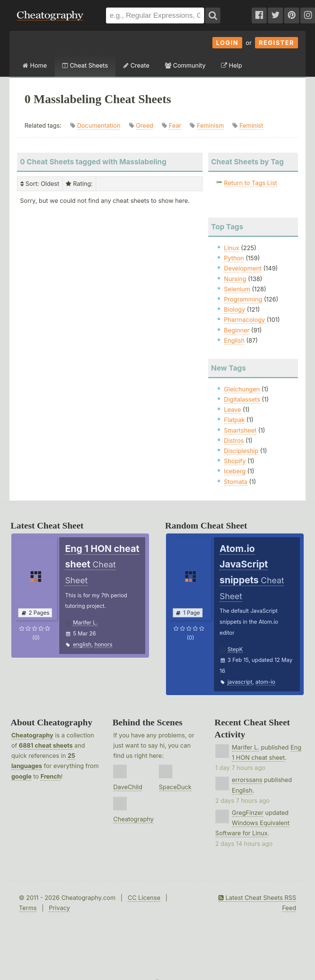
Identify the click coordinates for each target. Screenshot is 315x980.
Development (243, 268)
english (82, 644)
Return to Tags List (251, 183)
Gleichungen (242, 389)
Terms (28, 908)
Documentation (99, 125)
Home (35, 65)
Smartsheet (240, 430)
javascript (240, 682)
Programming (243, 299)
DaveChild (128, 787)
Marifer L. (85, 622)
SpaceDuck (175, 787)
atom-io (265, 682)
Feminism (211, 125)
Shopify (235, 461)
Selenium (237, 289)
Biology (235, 309)
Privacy (59, 908)
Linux (232, 248)
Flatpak (234, 420)
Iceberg (235, 471)
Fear (175, 125)
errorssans (247, 780)
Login (227, 43)
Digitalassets (242, 399)
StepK (235, 649)
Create (136, 65)
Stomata (236, 482)
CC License (144, 898)
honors (103, 644)
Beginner (237, 330)
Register (277, 43)
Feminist (251, 125)
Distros (234, 441)
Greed (144, 125)
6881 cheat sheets (46, 745)
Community (185, 65)
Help (231, 65)
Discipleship (241, 451)
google (22, 776)
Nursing (235, 279)
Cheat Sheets (85, 65)
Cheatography (32, 735)
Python (234, 258)
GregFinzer (248, 813)
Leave (233, 410)
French (51, 776)
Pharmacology (245, 320)
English (234, 340)
